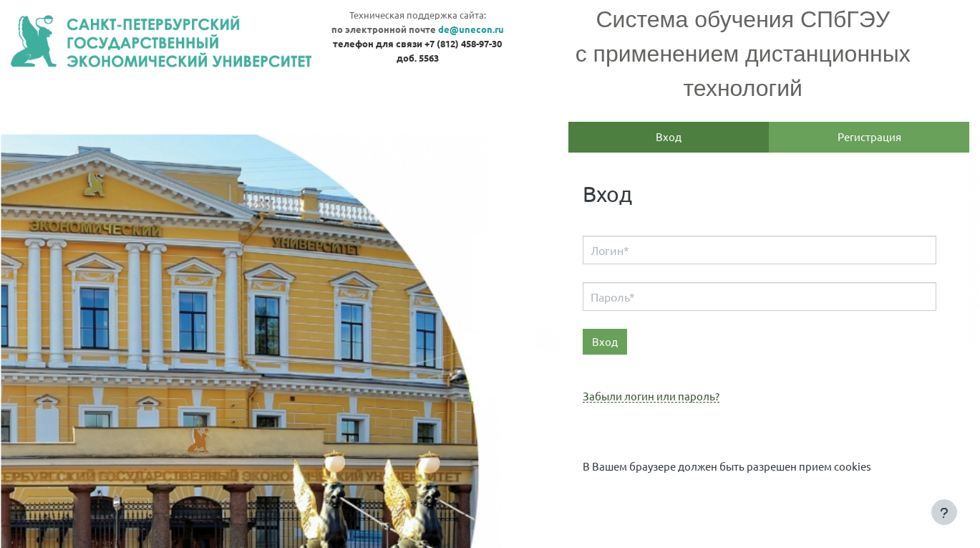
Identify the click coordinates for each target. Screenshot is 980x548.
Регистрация (869, 136)
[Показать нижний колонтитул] (944, 512)
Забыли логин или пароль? (651, 396)
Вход (669, 136)
